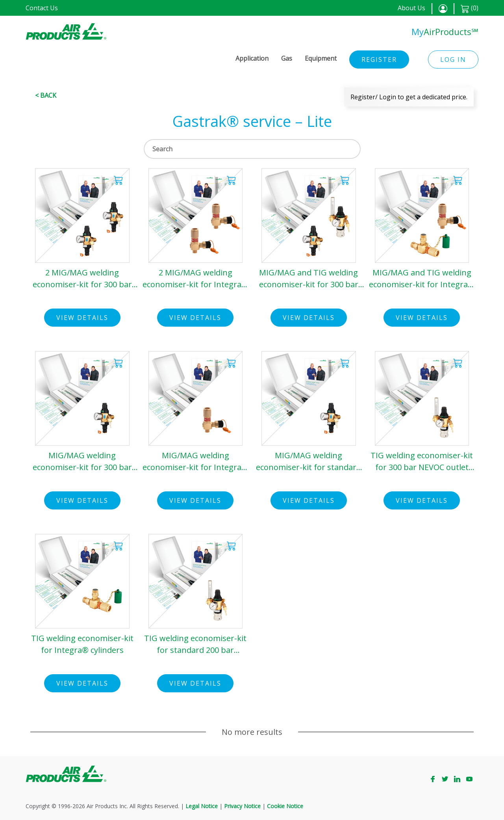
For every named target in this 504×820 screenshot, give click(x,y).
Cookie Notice (285, 806)
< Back (46, 95)
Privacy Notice (242, 806)
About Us (411, 8)
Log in (453, 60)
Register (379, 60)
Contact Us (42, 8)
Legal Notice (202, 806)
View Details (82, 318)
